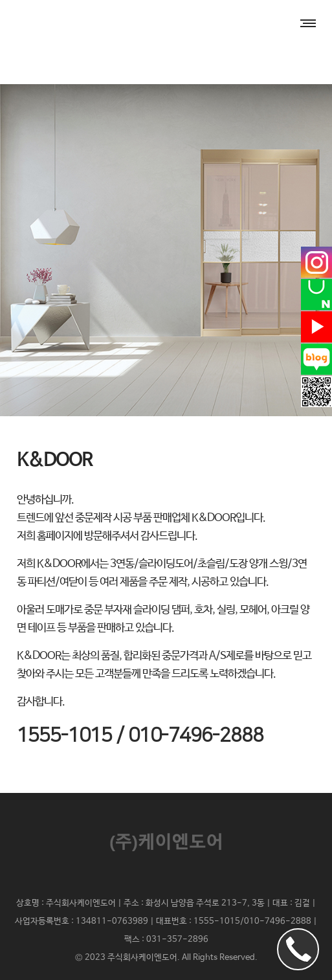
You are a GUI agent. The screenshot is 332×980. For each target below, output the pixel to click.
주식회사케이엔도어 (142, 958)
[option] (166, 250)
